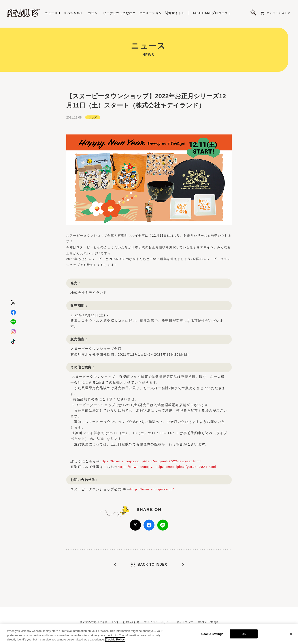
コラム (93, 13)
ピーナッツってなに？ (119, 13)
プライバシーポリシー (158, 622)
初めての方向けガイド (94, 622)
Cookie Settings (208, 622)
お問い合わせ (131, 622)
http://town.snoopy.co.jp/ (152, 489)
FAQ (115, 622)
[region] (149, 634)
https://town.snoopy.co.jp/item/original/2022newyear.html (150, 461)
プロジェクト (212, 13)
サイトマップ (185, 622)
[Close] (291, 634)
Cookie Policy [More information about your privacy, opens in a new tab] (115, 639)
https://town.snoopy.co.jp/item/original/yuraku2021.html (167, 467)
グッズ (93, 117)
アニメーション (150, 13)
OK (244, 634)
